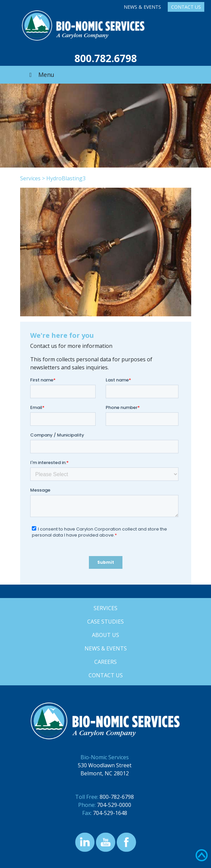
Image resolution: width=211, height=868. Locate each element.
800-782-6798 (117, 797)
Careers (105, 662)
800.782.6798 (106, 58)
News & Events (142, 7)
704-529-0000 (114, 805)
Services (30, 178)
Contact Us (186, 7)
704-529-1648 (110, 813)
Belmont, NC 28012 (105, 773)
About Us (105, 635)
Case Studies (105, 622)
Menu (41, 75)
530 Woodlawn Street (105, 765)
